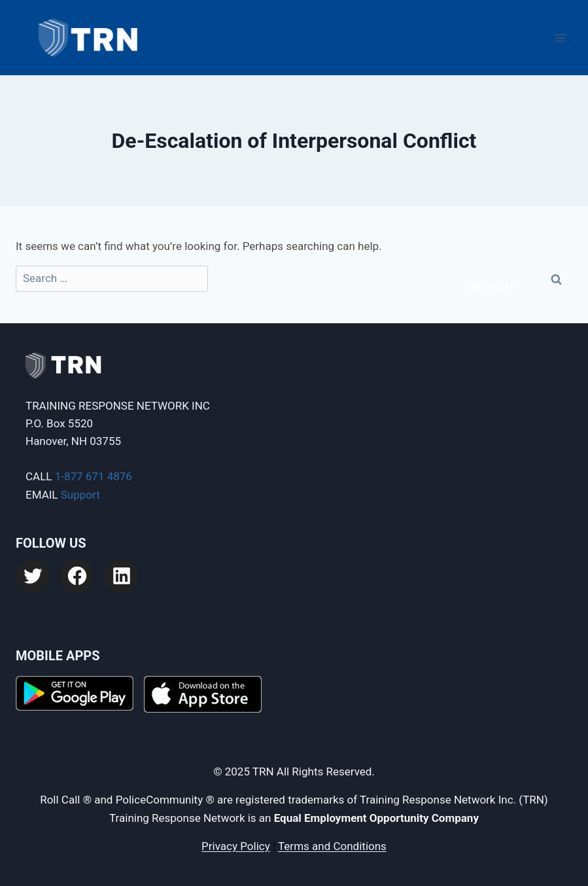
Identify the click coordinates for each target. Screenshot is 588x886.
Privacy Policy (236, 846)
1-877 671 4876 (94, 476)
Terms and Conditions (332, 846)
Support (80, 495)
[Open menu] (560, 38)
